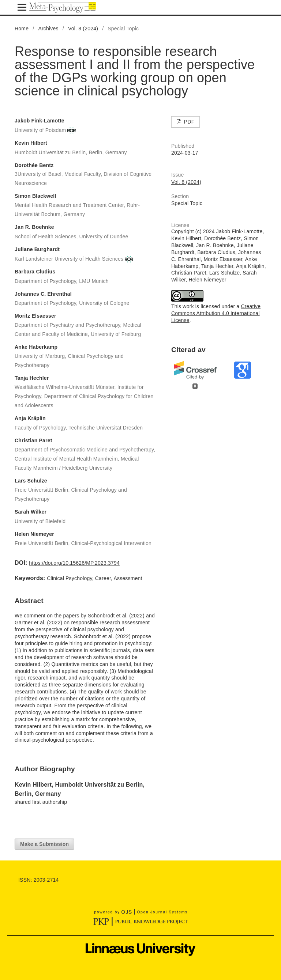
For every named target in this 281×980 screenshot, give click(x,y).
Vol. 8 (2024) (83, 29)
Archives (48, 29)
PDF (189, 122)
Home (22, 29)
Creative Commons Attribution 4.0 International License (216, 313)
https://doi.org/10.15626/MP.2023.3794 (74, 563)
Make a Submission (44, 844)
